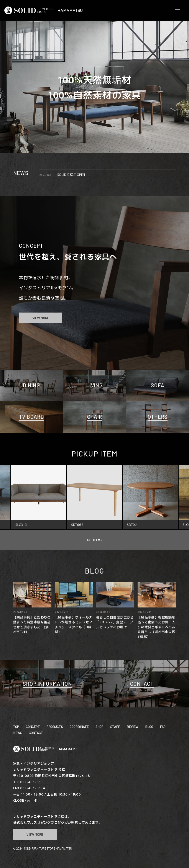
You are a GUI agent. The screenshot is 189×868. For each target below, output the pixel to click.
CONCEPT (33, 727)
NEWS (18, 733)
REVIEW (133, 727)
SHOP (99, 727)
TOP (16, 727)
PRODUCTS (55, 727)
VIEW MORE (41, 318)
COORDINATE (79, 727)
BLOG (149, 727)
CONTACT (36, 733)
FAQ (163, 727)
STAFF (115, 727)
